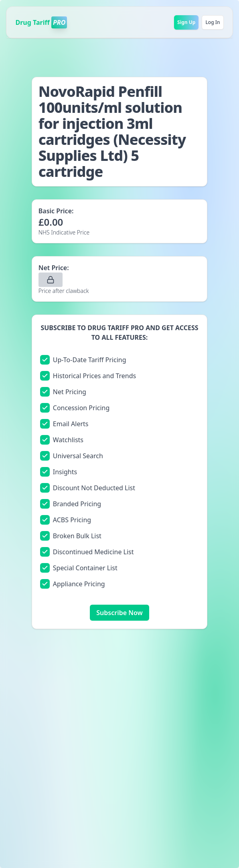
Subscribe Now (119, 613)
